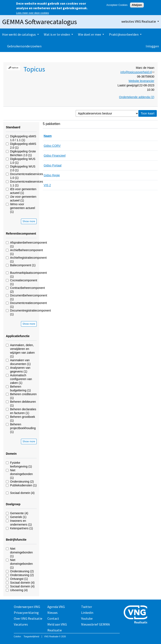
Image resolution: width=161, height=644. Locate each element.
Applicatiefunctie (18, 336)
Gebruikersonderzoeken (24, 46)
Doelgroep (13, 504)
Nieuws (53, 613)
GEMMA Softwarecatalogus (40, 22)
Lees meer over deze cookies (33, 13)
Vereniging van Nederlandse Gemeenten (136, 615)
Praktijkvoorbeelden (124, 34)
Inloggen (152, 46)
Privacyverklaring (26, 613)
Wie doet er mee (90, 34)
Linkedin (87, 613)
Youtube (87, 618)
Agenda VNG (56, 607)
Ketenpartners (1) (21, 528)
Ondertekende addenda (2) (137, 97)
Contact (53, 618)
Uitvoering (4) (19, 590)
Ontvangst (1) (19, 579)
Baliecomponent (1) (23, 265)
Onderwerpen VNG (27, 607)
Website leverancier (141, 81)
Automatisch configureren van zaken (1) (21, 379)
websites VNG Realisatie (139, 21)
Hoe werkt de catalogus (19, 34)
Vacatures (21, 624)
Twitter (87, 607)
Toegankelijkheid (31, 637)
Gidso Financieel (55, 156)
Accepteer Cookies (117, 5)
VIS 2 (47, 185)
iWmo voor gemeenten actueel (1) (23, 208)
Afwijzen (137, 5)
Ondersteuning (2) (22, 482)
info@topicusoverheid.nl (137, 72)
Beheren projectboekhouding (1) (23, 428)
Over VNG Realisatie (28, 618)
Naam (48, 136)
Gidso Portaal (53, 165)
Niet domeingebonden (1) (21, 474)
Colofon (17, 637)
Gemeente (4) (19, 513)
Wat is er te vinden (57, 34)
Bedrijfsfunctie (16, 540)
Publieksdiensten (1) (23, 485)
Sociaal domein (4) (22, 493)
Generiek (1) (18, 517)
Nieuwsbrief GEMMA (95, 624)
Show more (29, 221)
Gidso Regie (52, 175)
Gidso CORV (52, 146)
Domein (11, 454)
